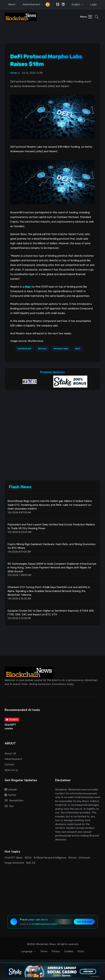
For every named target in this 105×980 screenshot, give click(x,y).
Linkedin (11, 790)
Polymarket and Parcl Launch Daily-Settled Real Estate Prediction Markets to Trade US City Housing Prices (51, 527)
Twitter (10, 795)
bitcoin (43, 349)
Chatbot (12, 720)
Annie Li (15, 73)
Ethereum (84, 858)
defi (78, 349)
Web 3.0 (31, 863)
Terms (44, 952)
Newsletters (14, 800)
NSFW (28, 858)
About (12, 4)
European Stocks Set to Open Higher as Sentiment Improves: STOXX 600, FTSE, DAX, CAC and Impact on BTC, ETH (51, 613)
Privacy (56, 952)
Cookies (69, 952)
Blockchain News (46, 944)
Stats (81, 952)
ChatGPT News (14, 858)
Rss (9, 806)
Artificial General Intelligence (50, 858)
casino (9, 728)
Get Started (84, 922)
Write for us (11, 770)
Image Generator (14, 863)
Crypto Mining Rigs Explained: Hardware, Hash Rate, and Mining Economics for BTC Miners (52, 546)
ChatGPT (10, 725)
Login (94, 4)
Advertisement (32, 4)
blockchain (25, 349)
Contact (10, 764)
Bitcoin (73, 858)
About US (10, 754)
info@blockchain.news (44, 924)
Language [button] (27, 952)
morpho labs (61, 349)
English (76, 4)
